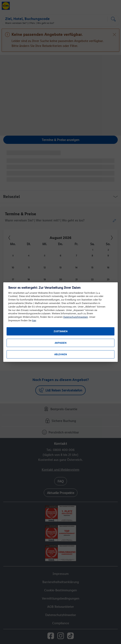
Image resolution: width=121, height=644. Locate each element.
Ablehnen (61, 354)
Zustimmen (61, 331)
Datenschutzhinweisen (76, 317)
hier (34, 320)
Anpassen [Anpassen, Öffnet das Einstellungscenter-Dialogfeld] (61, 343)
